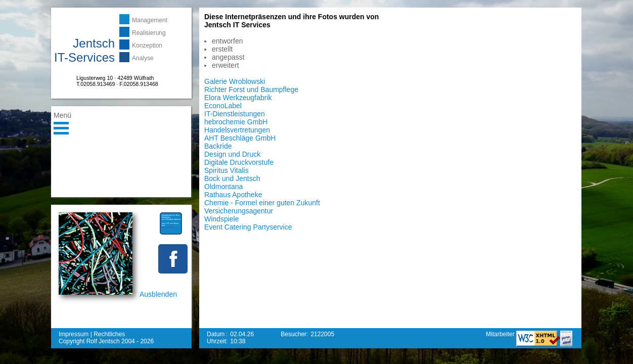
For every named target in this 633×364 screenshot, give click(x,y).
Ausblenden (158, 294)
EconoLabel (223, 106)
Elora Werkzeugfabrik (238, 98)
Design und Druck (232, 154)
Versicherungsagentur (239, 211)
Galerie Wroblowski (235, 81)
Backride (218, 146)
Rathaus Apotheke (233, 195)
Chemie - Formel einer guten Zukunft (262, 203)
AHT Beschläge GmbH (240, 138)
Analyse (143, 58)
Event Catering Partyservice (248, 227)
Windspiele (221, 219)
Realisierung (149, 33)
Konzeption (147, 45)
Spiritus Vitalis (227, 170)
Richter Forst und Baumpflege (251, 89)
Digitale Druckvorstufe (239, 162)
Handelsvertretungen (237, 130)
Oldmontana (223, 187)
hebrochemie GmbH (236, 122)
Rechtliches (109, 334)
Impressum (74, 334)
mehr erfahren (168, 227)
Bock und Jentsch (232, 178)
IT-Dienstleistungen (235, 114)
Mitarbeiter (501, 334)
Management (150, 20)
